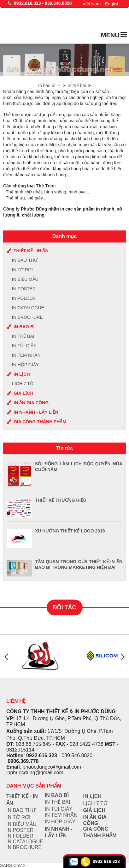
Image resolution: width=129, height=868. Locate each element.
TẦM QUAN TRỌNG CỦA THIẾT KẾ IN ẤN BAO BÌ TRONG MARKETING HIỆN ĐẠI (79, 564)
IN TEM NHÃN (26, 355)
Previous (6, 656)
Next (123, 656)
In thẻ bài (79, 85)
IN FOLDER (24, 298)
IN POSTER (24, 289)
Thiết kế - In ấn (31, 251)
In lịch (22, 374)
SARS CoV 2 (13, 865)
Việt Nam (92, 4)
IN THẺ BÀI (23, 336)
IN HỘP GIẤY (25, 365)
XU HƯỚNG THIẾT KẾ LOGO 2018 (70, 531)
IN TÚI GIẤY (24, 346)
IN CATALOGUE (28, 308)
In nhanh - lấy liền (36, 412)
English (112, 4)
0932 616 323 (106, 861)
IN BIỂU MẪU (25, 279)
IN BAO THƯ (25, 260)
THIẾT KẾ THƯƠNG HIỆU (61, 500)
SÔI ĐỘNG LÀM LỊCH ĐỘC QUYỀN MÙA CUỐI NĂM (79, 467)
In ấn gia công (31, 403)
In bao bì (49, 85)
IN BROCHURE (27, 317)
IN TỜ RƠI (22, 270)
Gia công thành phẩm (40, 422)
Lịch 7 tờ (23, 384)
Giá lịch (23, 393)
